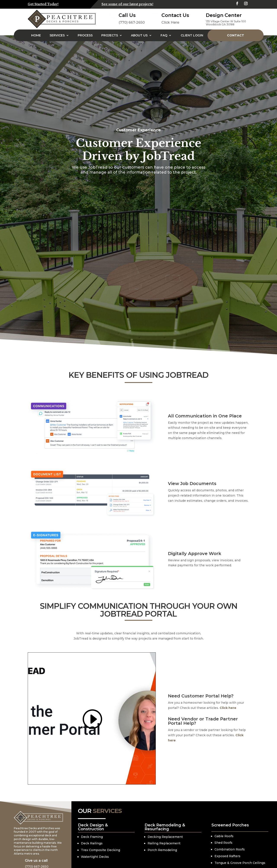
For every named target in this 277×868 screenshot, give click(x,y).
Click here (228, 708)
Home (36, 35)
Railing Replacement (164, 843)
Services (57, 35)
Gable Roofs (224, 836)
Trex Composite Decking (101, 850)
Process (85, 35)
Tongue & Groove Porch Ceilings (240, 863)
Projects (110, 35)
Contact (236, 35)
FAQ (164, 35)
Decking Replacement (165, 837)
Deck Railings (92, 843)
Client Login (192, 35)
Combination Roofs (230, 849)
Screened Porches (230, 825)
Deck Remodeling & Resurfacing (165, 827)
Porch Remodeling (162, 850)
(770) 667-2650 (132, 22)
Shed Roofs (223, 843)
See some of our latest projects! (127, 4)
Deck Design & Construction (93, 827)
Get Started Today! (43, 4)
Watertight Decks (95, 857)
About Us (139, 35)
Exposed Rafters (227, 856)
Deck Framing (92, 837)
